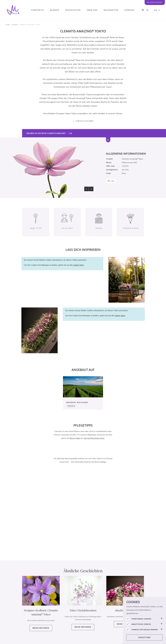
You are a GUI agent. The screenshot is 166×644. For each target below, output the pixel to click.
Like (112, 181)
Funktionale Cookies (141, 619)
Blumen (57, 10)
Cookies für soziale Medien (145, 630)
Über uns (91, 10)
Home (8, 25)
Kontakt (126, 10)
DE (156, 10)
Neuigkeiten (109, 10)
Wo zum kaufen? (156, 2)
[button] (87, 189)
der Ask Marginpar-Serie (94, 442)
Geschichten (74, 10)
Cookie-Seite (78, 269)
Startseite (41, 10)
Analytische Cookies (141, 624)
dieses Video (75, 442)
